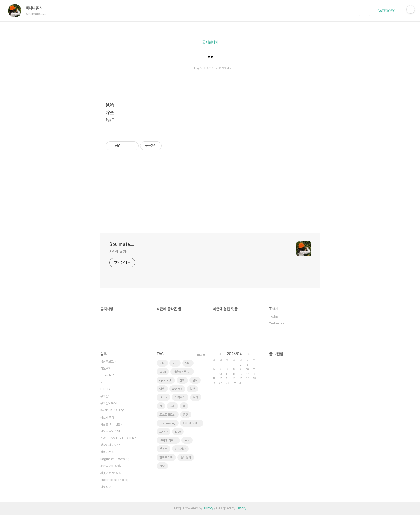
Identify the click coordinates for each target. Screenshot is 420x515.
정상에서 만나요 (110, 445)
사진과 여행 (107, 417)
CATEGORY (395, 11)
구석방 (104, 396)
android (177, 389)
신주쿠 (163, 449)
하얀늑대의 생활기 (111, 466)
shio (103, 382)
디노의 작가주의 (110, 431)
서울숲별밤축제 (183, 372)
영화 (172, 406)
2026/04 (234, 354)
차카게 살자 (118, 252)
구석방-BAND (109, 403)
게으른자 (106, 368)
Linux (163, 398)
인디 (162, 363)
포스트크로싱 (168, 415)
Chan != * (107, 375)
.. (210, 54)
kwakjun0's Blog (112, 410)
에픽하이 (180, 398)
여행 (162, 389)
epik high (166, 380)
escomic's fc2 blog (114, 480)
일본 (192, 389)
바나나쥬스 (36, 8)
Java (163, 372)
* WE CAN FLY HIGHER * (118, 438)
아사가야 (180, 449)
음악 (195, 380)
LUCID (105, 389)
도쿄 (187, 440)
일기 (188, 363)
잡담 (162, 466)
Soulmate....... (123, 244)
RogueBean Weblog (115, 459)
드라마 (163, 432)
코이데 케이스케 (169, 440)
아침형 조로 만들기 (112, 424)
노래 (196, 398)
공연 (186, 415)
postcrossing (168, 423)
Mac (178, 432)
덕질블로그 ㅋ (109, 361)
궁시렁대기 (210, 42)
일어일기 (186, 458)
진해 (182, 380)
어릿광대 (106, 487)
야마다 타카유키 (193, 423)
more (201, 354)
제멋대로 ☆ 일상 (111, 473)
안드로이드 (166, 458)
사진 (175, 363)
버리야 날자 (107, 452)
